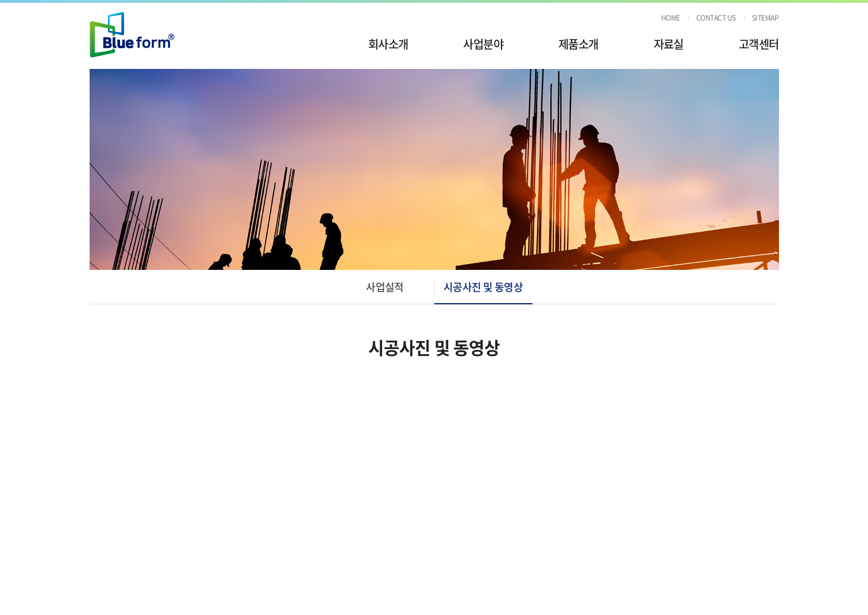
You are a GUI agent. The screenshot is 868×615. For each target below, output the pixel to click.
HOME (671, 18)
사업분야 (483, 44)
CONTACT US (716, 18)
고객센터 (759, 44)
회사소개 (388, 44)
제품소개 (578, 44)
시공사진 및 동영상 (483, 287)
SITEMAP (765, 18)
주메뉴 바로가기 (0, 0)
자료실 (669, 44)
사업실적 (385, 287)
